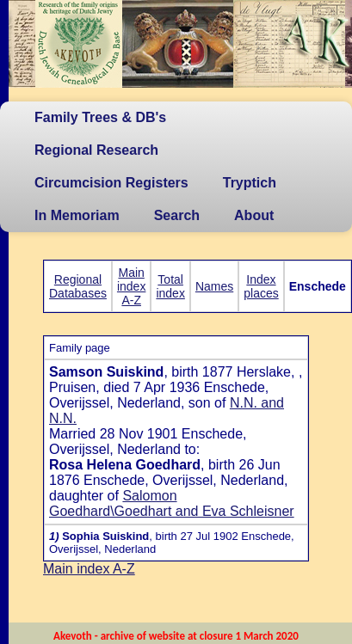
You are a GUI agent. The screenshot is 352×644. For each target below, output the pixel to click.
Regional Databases (78, 286)
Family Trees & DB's (100, 117)
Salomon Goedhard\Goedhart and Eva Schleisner (172, 503)
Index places (261, 286)
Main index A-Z (131, 286)
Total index (170, 286)
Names (214, 286)
